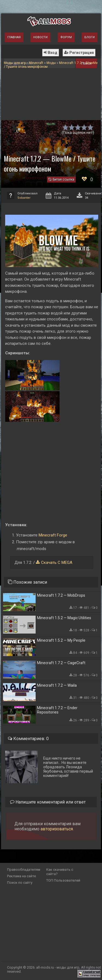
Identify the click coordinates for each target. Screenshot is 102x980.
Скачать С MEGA (57, 563)
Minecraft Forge (53, 535)
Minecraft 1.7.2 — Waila (57, 685)
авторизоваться (57, 829)
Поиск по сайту (20, 883)
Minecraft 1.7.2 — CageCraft (61, 663)
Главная (14, 37)
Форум (66, 37)
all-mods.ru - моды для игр (58, 967)
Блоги (89, 37)
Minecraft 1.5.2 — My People (61, 640)
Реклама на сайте (21, 876)
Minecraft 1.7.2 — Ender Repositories (57, 710)
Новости (40, 37)
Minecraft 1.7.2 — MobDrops (61, 595)
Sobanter (24, 198)
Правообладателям (24, 870)
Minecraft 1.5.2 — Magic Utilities (64, 618)
